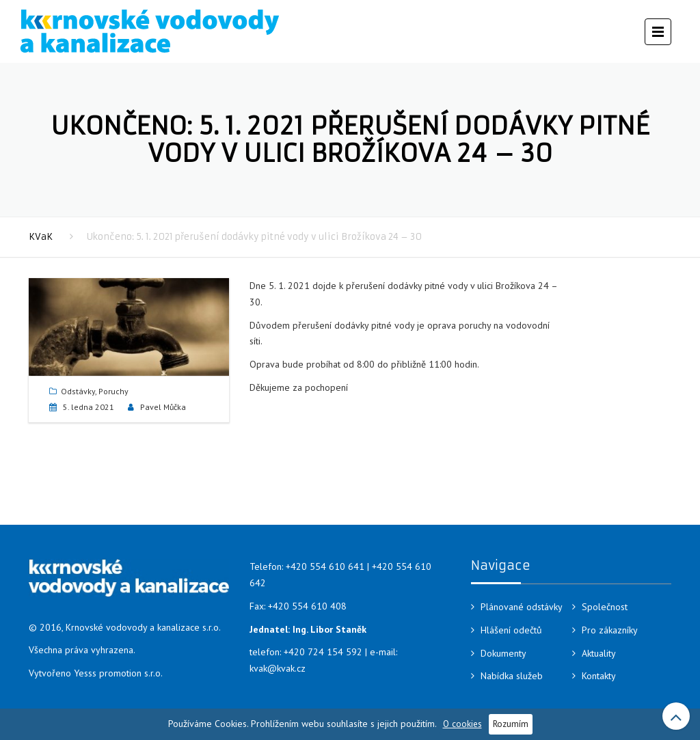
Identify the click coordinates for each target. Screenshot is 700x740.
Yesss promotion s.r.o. (118, 673)
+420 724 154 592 (323, 652)
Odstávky (78, 391)
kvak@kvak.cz (278, 668)
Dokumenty (503, 653)
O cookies (462, 724)
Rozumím (511, 724)
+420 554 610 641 (325, 566)
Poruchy (113, 391)
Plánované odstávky (522, 607)
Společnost (605, 607)
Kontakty (599, 676)
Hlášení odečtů (511, 630)
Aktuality (599, 653)
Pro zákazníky (610, 630)
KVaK (41, 237)
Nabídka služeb (512, 676)
